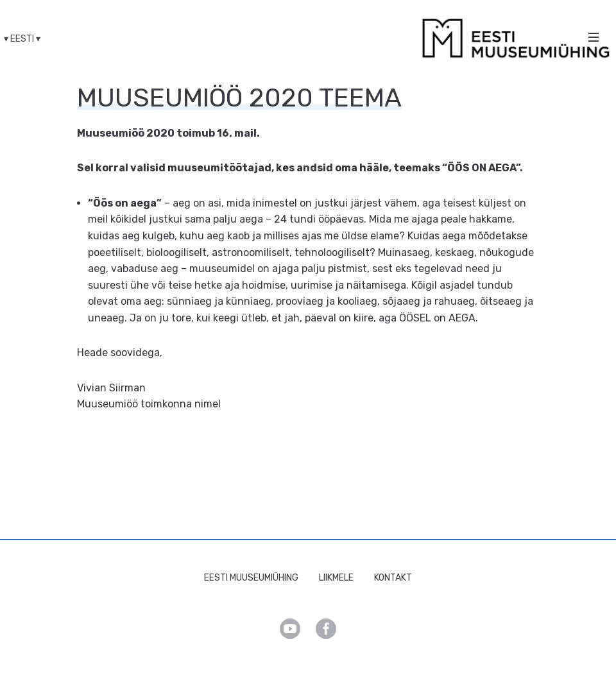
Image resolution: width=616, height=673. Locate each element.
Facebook (326, 629)
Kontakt (393, 578)
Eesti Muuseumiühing (251, 578)
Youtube (290, 629)
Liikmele (336, 578)
